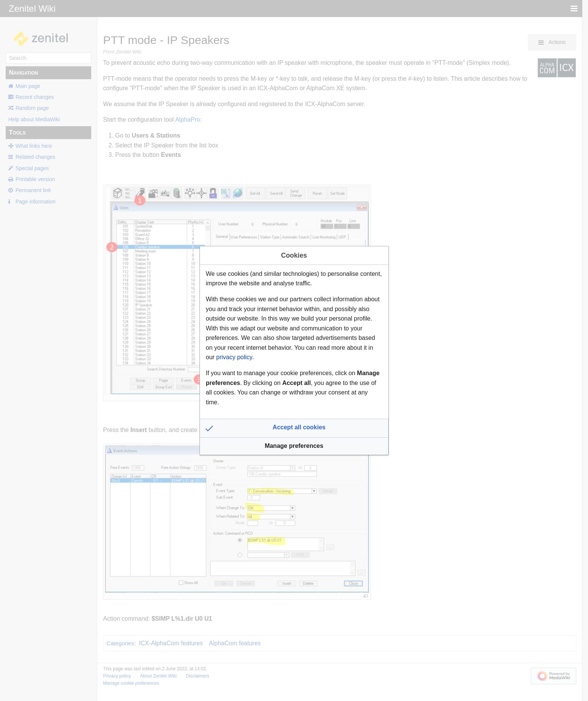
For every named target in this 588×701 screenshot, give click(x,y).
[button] (294, 428)
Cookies (294, 255)
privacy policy (234, 357)
